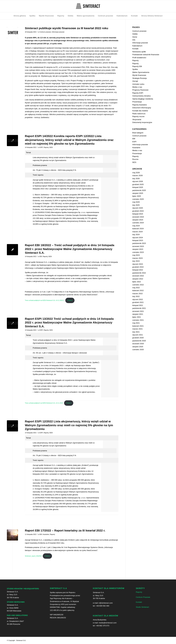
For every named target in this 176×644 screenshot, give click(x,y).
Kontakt (135, 49)
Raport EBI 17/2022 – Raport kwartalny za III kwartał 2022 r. (65, 530)
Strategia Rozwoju (140, 78)
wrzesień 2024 (138, 217)
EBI (41, 256)
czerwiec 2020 (138, 350)
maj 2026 (136, 173)
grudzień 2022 (138, 267)
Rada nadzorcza (139, 114)
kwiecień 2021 (138, 326)
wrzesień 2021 (138, 311)
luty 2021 (136, 332)
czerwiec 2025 (138, 199)
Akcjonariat (137, 119)
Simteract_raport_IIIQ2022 (33, 556)
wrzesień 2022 (138, 276)
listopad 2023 (138, 240)
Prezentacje (137, 102)
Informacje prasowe (58, 32)
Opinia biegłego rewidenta (143, 99)
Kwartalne (46, 534)
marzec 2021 (137, 329)
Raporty (46, 147)
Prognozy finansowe (140, 90)
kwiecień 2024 (138, 229)
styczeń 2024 (138, 238)
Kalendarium (137, 46)
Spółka (135, 69)
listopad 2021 (138, 305)
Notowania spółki (139, 52)
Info (134, 40)
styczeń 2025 (138, 208)
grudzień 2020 (138, 338)
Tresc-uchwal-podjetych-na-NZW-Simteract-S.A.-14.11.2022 (44, 403)
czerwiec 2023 (138, 252)
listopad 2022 (138, 270)
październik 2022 (139, 273)
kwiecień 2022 (138, 290)
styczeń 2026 (138, 181)
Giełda (135, 34)
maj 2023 (136, 255)
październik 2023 (139, 243)
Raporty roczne (138, 116)
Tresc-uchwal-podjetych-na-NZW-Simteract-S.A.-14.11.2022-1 (45, 300)
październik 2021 (139, 308)
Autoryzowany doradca (141, 96)
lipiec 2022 (137, 282)
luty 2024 (136, 235)
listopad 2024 (138, 214)
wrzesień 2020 (138, 344)
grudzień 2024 (138, 211)
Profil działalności (139, 58)
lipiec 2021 (137, 317)
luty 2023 (136, 261)
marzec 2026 (137, 175)
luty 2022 (136, 296)
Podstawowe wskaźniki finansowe (146, 55)
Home (135, 37)
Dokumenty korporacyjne (142, 122)
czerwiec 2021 (138, 320)
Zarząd (135, 81)
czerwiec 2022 (138, 285)
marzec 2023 (137, 258)
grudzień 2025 (138, 184)
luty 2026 (136, 179)
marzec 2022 (137, 294)
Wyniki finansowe (139, 75)
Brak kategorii (138, 133)
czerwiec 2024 (138, 223)
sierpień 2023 (138, 249)
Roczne (135, 159)
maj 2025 (136, 202)
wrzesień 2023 (138, 246)
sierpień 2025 (138, 193)
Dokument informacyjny (142, 108)
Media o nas (137, 87)
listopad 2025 (138, 187)
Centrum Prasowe (143, 597)
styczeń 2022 (138, 299)
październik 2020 (139, 341)
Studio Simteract (142, 607)
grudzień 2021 (138, 302)
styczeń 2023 (138, 264)
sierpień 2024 (138, 220)
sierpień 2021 (138, 314)
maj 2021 (136, 323)
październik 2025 (139, 190)
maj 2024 (136, 226)
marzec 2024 (137, 232)
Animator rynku (138, 84)
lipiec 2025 (137, 196)
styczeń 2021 (138, 335)
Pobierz (70, 300)
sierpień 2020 (138, 347)
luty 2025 (136, 205)
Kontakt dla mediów (140, 111)
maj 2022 (136, 288)
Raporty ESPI (138, 93)
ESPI (41, 147)
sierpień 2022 (138, 279)
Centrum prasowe (45, 32)
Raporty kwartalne (139, 105)
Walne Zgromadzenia (141, 72)
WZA (51, 147)
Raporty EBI (137, 66)
